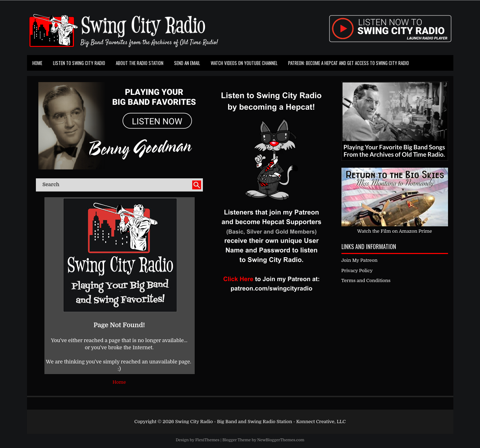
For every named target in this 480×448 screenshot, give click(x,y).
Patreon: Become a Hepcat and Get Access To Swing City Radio (349, 63)
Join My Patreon (360, 260)
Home (37, 63)
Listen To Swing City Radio (79, 63)
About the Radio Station (140, 63)
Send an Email (187, 63)
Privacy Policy (357, 271)
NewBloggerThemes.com (281, 440)
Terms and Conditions (366, 280)
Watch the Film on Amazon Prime (395, 231)
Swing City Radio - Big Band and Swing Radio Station (234, 422)
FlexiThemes (207, 440)
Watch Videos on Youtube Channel (244, 63)
